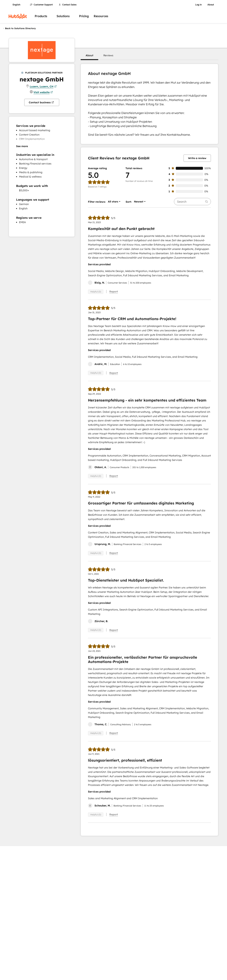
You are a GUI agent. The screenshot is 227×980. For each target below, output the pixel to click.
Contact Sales (68, 5)
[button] (89, 55)
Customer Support (41, 5)
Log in (198, 5)
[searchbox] (192, 202)
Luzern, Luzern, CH (43, 86)
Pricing (84, 16)
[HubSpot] (18, 16)
